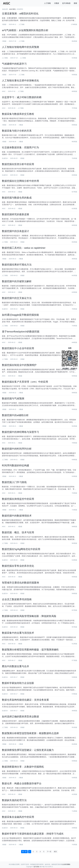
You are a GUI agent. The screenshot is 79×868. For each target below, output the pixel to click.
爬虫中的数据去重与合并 (16, 666)
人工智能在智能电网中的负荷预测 (20, 47)
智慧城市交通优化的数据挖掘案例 (20, 583)
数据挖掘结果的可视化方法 (17, 265)
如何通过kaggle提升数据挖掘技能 (20, 315)
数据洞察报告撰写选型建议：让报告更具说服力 (28, 750)
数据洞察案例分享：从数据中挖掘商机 (23, 767)
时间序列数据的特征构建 (16, 465)
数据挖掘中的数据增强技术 (17, 516)
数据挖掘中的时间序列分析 (17, 449)
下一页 (49, 852)
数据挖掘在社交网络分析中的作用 (20, 181)
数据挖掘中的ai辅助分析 (15, 415)
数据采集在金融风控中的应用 (18, 817)
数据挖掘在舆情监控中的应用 (18, 499)
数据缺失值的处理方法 (14, 800)
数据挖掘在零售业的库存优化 (18, 566)
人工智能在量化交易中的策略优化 (20, 80)
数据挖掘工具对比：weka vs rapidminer (24, 248)
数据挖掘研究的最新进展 (16, 214)
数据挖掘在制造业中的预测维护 (19, 365)
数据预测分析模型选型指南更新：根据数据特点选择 (30, 733)
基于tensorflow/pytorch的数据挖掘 (21, 332)
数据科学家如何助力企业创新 (18, 683)
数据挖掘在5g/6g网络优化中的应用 (21, 549)
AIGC (4, 91)
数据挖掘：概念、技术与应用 (18, 532)
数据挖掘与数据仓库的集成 (17, 198)
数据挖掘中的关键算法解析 (17, 281)
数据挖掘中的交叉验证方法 (17, 298)
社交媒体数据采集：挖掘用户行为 (20, 147)
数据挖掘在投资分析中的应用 (18, 164)
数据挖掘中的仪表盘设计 (16, 231)
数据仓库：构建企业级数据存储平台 (22, 783)
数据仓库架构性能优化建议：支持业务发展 (25, 700)
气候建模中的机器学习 (14, 64)
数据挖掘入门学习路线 (14, 482)
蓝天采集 (36, 867)
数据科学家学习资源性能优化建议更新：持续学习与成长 (33, 834)
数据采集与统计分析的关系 (17, 131)
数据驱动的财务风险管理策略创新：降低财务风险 (29, 616)
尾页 (55, 852)
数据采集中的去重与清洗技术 (18, 633)
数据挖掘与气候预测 (13, 398)
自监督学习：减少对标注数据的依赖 (22, 97)
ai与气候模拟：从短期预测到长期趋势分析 (25, 30)
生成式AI (5, 158)
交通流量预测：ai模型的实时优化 (20, 14)
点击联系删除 (66, 864)
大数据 (56, 3)
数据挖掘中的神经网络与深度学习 (20, 432)
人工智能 (47, 3)
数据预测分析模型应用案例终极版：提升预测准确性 (30, 650)
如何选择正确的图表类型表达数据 (20, 716)
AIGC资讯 (12, 9)
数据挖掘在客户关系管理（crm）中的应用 (25, 382)
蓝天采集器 (66, 3)
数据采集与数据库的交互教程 (18, 114)
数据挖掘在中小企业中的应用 (18, 348)
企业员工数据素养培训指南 (17, 599)
